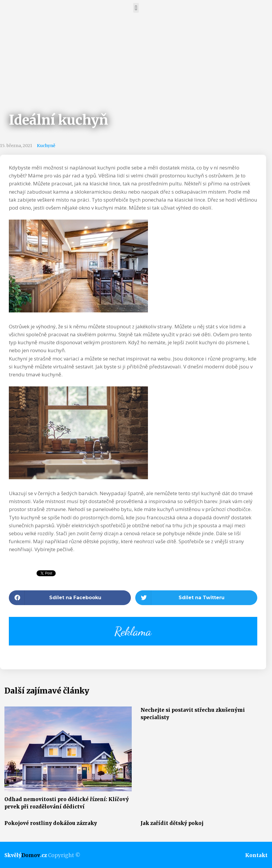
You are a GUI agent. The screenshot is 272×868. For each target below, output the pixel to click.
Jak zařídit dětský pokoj (172, 823)
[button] (136, 8)
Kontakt (256, 855)
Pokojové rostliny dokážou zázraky (51, 823)
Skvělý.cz (26, 855)
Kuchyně (46, 146)
